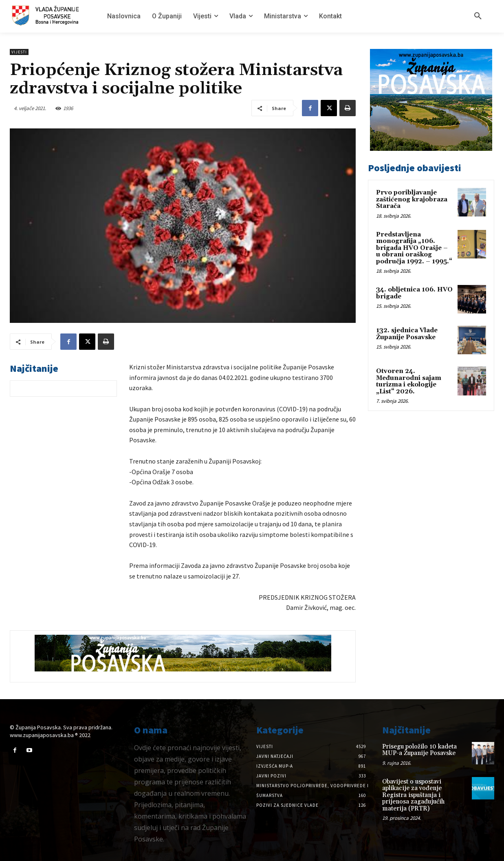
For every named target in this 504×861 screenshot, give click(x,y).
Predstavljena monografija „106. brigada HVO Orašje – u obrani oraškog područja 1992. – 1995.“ (414, 248)
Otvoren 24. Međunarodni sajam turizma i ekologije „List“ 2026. (409, 381)
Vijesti (19, 52)
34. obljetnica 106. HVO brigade (414, 293)
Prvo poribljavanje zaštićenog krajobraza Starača (412, 199)
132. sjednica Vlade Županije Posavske (407, 334)
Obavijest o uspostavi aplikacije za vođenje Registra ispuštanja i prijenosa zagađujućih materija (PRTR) (413, 795)
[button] (478, 16)
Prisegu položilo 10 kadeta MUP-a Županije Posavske (419, 750)
